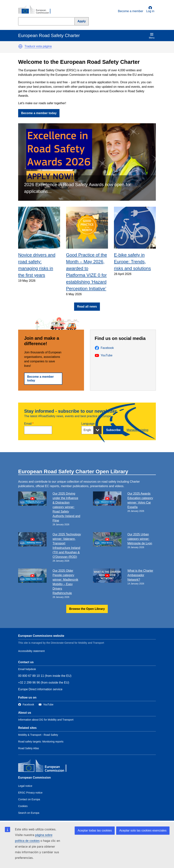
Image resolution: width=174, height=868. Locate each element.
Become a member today (39, 113)
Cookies (23, 806)
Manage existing (137, 430)
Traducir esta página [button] (38, 46)
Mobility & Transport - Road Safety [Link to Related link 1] (38, 735)
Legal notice (25, 786)
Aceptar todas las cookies (95, 830)
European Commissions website (41, 636)
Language (88, 424)
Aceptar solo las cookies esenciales (143, 830)
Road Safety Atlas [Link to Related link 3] (29, 748)
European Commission (34, 778)
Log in (150, 9)
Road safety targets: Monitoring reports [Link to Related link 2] (41, 742)
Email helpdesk (27, 669)
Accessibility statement (31, 651)
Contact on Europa (29, 799)
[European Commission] (36, 10)
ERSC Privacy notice (30, 793)
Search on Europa (29, 813)
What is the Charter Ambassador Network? (140, 575)
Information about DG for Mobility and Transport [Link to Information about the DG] (46, 720)
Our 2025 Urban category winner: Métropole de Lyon (140, 539)
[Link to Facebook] (26, 705)
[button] (20, 46)
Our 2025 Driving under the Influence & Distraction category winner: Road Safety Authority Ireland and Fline (66, 507)
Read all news (87, 307)
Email (28, 424)
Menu (152, 36)
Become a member (130, 11)
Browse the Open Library (87, 609)
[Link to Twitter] (46, 705)
